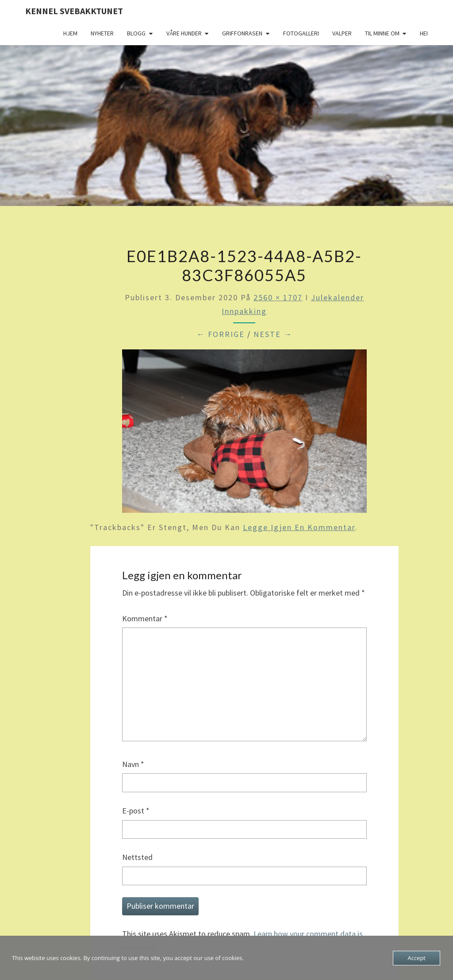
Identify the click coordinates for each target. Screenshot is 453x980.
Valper (342, 33)
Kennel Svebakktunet (74, 11)
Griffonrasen (242, 33)
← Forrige (221, 334)
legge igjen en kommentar (299, 527)
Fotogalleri (301, 33)
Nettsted (137, 857)
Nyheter (102, 33)
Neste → (273, 334)
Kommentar (145, 618)
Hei (424, 33)
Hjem (70, 33)
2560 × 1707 (278, 297)
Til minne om (382, 33)
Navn (133, 764)
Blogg (136, 33)
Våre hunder (184, 33)
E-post (136, 811)
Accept (417, 958)
